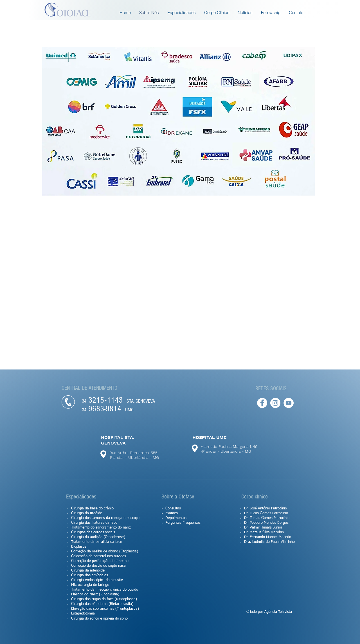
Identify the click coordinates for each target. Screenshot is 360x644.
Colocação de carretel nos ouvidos (99, 556)
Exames (172, 513)
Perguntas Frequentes (183, 523)
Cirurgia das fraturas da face (94, 523)
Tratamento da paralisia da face (97, 542)
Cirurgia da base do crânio (92, 508)
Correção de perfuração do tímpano (100, 561)
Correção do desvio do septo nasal (99, 566)
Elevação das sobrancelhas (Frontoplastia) (105, 609)
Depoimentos (176, 518)
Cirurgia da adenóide (88, 571)
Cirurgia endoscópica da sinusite (97, 580)
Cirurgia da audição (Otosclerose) (98, 537)
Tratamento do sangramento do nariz (101, 528)
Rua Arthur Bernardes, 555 (133, 453)
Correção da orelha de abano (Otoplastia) (105, 551)
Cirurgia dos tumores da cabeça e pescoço (105, 518)
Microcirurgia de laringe (90, 585)
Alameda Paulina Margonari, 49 (229, 446)
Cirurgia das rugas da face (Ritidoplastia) (104, 599)
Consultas (173, 508)
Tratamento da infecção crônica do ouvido (105, 590)
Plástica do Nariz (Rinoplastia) (95, 594)
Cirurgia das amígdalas (90, 575)
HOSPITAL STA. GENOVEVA (118, 440)
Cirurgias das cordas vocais (93, 532)
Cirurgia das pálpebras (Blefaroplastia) (102, 604)
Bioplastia (79, 547)
